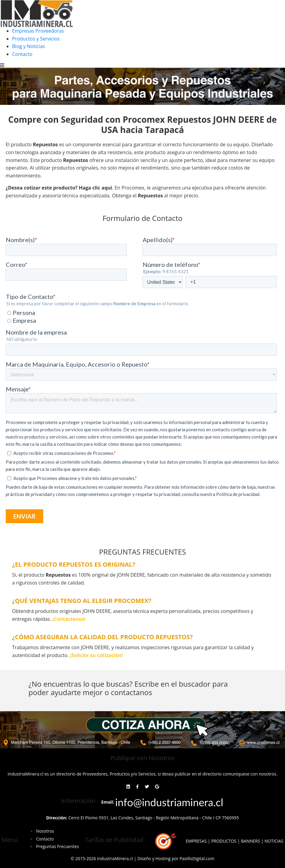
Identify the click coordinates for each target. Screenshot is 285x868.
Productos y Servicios (36, 39)
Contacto (22, 54)
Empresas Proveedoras (38, 31)
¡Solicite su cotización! (96, 655)
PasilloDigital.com (197, 858)
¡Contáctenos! (69, 619)
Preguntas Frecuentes (57, 846)
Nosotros (45, 831)
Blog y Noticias (29, 46)
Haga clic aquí (96, 188)
